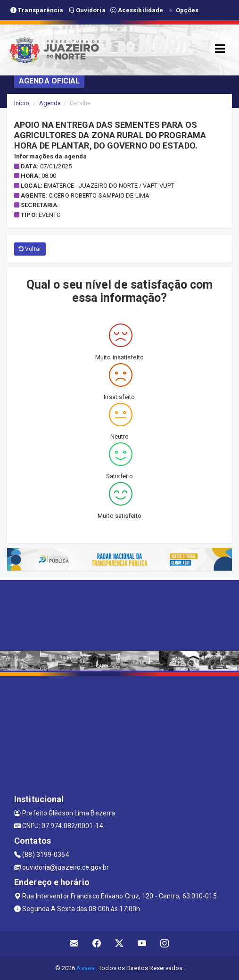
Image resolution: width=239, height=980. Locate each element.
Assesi (86, 968)
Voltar (30, 249)
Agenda (50, 103)
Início (22, 103)
